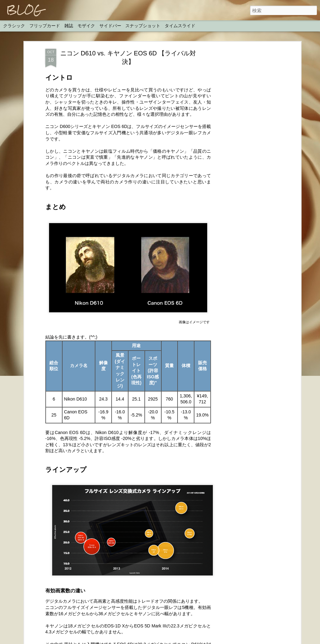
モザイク (86, 26)
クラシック (14, 26)
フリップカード (45, 26)
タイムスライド (180, 26)
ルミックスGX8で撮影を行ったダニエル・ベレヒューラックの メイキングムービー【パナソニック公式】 (155, 459)
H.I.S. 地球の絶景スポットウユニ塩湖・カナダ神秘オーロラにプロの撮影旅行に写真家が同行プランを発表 (157, 601)
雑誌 (69, 26)
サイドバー (110, 26)
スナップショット (143, 26)
